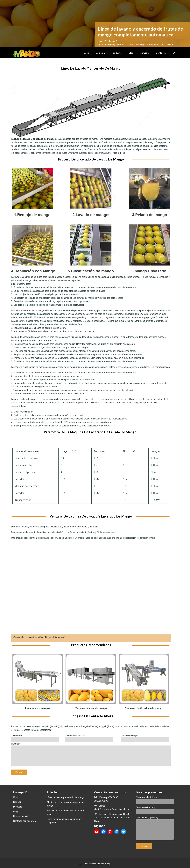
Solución (100, 53)
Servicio (145, 53)
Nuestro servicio (21, 816)
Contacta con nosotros (24, 821)
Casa (86, 53)
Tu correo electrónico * (89, 738)
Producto (117, 53)
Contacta (161, 53)
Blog (131, 53)
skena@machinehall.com (118, 809)
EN (174, 53)
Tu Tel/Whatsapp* (145, 738)
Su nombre (35, 738)
